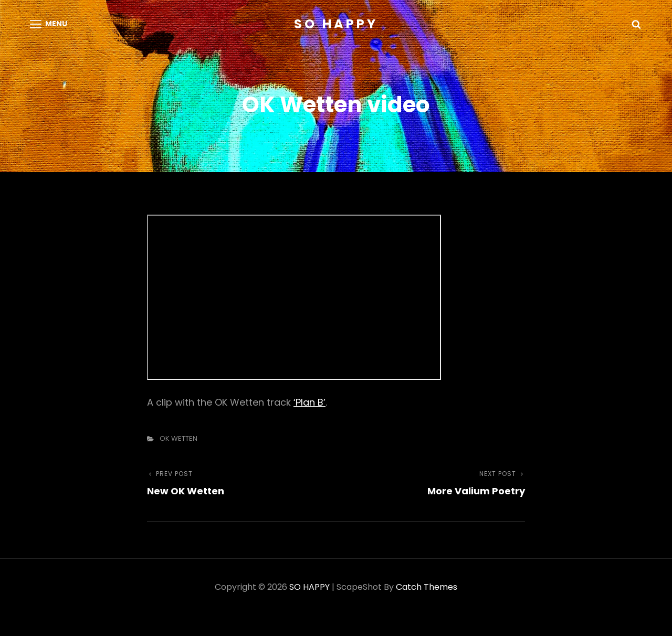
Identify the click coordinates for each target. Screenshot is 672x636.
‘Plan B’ (309, 402)
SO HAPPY (336, 24)
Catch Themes (427, 587)
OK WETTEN (178, 438)
